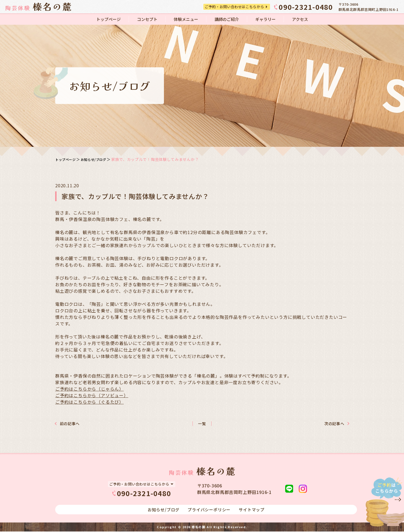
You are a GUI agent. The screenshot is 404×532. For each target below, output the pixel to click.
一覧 (202, 424)
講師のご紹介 (227, 19)
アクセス (300, 19)
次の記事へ (328, 424)
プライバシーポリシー (209, 510)
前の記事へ (76, 424)
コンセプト (147, 19)
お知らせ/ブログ (99, 159)
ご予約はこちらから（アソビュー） (92, 395)
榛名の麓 (198, 527)
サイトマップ (252, 510)
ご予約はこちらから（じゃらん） (89, 389)
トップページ (108, 19)
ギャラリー (265, 19)
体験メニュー (186, 19)
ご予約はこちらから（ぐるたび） (89, 402)
